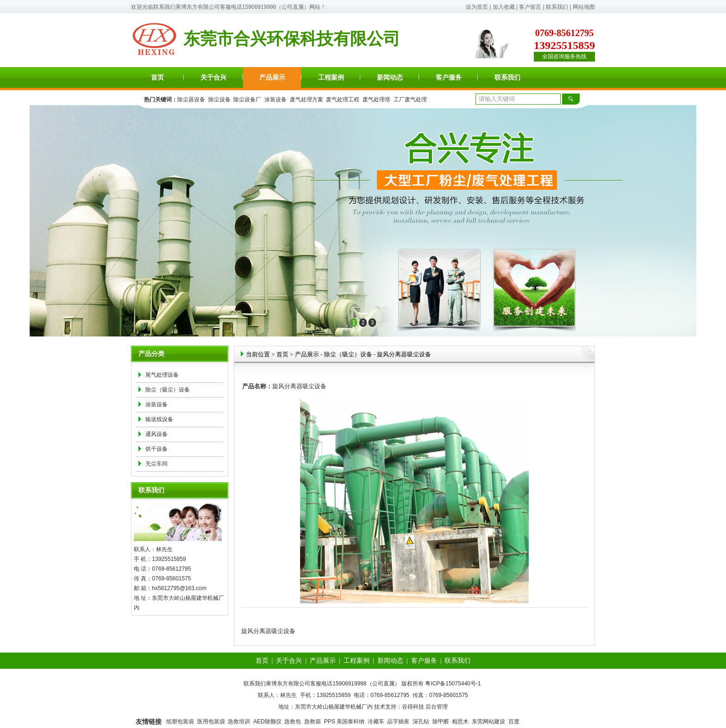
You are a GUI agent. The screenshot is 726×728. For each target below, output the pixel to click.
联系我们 (557, 7)
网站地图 (584, 7)
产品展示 (272, 78)
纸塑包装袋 (180, 722)
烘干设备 (156, 449)
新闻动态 (390, 78)
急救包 (293, 722)
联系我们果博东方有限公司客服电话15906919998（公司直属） (231, 7)
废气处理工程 (343, 100)
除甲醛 (441, 722)
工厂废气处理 (410, 100)
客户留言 (530, 7)
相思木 (460, 722)
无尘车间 (156, 464)
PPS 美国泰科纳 (344, 722)
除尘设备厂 (247, 100)
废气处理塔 (376, 100)
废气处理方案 (307, 100)
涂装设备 (275, 100)
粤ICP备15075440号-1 (453, 684)
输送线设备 (159, 419)
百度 (514, 722)
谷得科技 (413, 707)
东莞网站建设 (488, 722)
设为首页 (477, 7)
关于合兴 (213, 78)
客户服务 (449, 78)
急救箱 (313, 722)
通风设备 (156, 434)
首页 (157, 78)
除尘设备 (219, 100)
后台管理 (437, 707)
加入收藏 (504, 7)
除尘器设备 (191, 100)
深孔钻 (421, 722)
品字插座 (398, 722)
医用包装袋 (211, 722)
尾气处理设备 (162, 375)
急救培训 (239, 722)
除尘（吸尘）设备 (168, 390)
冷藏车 (376, 722)
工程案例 (331, 78)
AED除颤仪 (267, 722)
